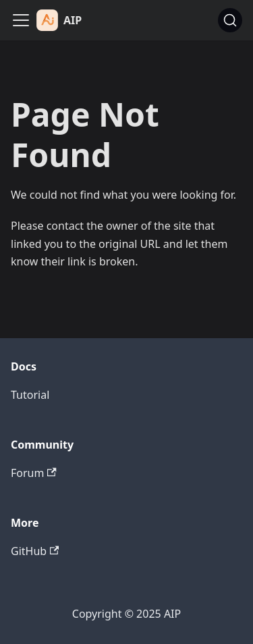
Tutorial (30, 395)
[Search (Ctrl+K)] (230, 20)
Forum (34, 473)
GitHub (35, 551)
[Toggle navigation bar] (21, 20)
